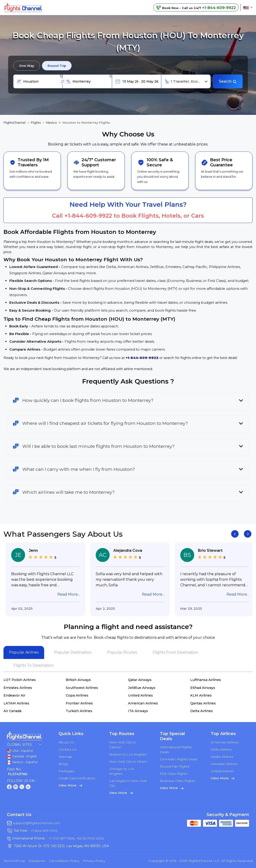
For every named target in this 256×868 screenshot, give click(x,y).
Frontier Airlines (79, 703)
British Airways (78, 680)
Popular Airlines (24, 652)
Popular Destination (73, 652)
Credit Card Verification (77, 778)
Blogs (63, 764)
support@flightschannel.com (36, 823)
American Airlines (143, 703)
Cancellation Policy (64, 861)
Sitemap (65, 757)
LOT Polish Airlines (20, 680)
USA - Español (20, 751)
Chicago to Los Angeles (122, 771)
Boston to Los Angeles (128, 754)
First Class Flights (174, 774)
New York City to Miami (128, 762)
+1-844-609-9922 (88, 216)
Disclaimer (37, 861)
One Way (27, 66)
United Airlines (140, 695)
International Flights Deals (176, 750)
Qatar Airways (140, 680)
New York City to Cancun (123, 745)
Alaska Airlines (222, 757)
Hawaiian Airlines (224, 764)
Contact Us (67, 749)
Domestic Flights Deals (179, 759)
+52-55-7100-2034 (90, 838)
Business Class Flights (177, 781)
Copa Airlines (77, 695)
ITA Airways (138, 711)
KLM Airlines (201, 695)
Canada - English (22, 757)
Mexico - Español (22, 762)
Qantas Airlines (203, 703)
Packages (67, 771)
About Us (66, 742)
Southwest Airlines (82, 688)
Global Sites (24, 745)
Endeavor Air (14, 695)
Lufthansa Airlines (206, 680)
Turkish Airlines (79, 711)
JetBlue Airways (142, 688)
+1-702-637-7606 (61, 838)
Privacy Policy (94, 861)
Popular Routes (122, 652)
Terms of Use (14, 861)
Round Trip (57, 66)
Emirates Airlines (18, 688)
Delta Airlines (202, 711)
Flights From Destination (175, 652)
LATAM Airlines (16, 703)
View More (70, 785)
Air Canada (12, 711)
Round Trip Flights (175, 766)
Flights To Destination (34, 665)
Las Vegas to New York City (128, 783)
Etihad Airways (203, 688)
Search (228, 81)
